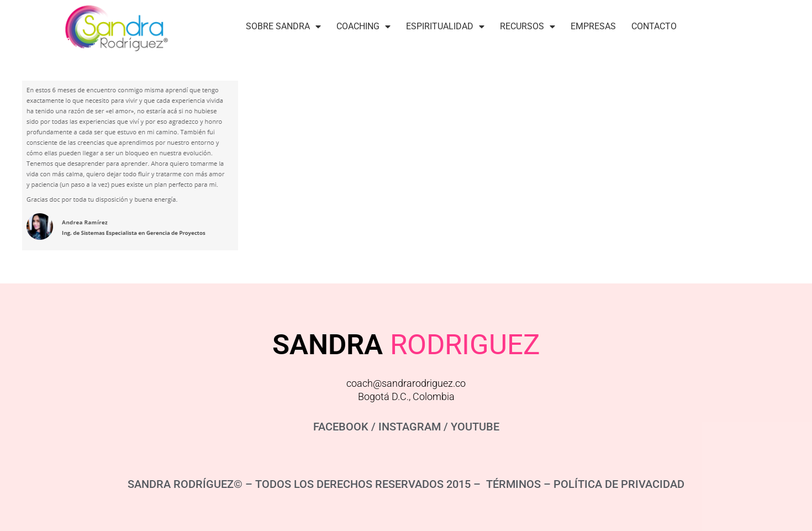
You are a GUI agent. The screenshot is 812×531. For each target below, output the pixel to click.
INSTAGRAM (410, 427)
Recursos (528, 27)
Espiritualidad (445, 27)
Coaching (363, 27)
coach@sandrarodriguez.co (406, 383)
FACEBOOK (341, 427)
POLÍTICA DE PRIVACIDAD (619, 484)
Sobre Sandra (283, 27)
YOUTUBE (475, 427)
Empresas (593, 26)
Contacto (654, 26)
